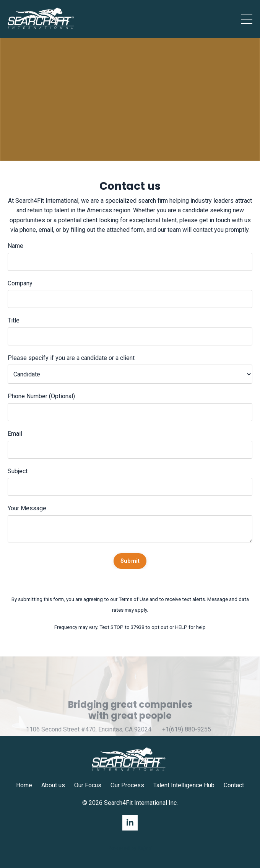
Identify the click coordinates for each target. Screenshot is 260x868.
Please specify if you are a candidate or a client (71, 358)
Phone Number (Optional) (41, 396)
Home (24, 785)
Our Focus (88, 785)
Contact (234, 785)
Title (14, 320)
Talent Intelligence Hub (184, 785)
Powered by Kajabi (130, 848)
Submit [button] (130, 561)
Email (15, 434)
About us (53, 785)
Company (20, 283)
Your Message (27, 508)
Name (15, 246)
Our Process (127, 785)
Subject (18, 471)
